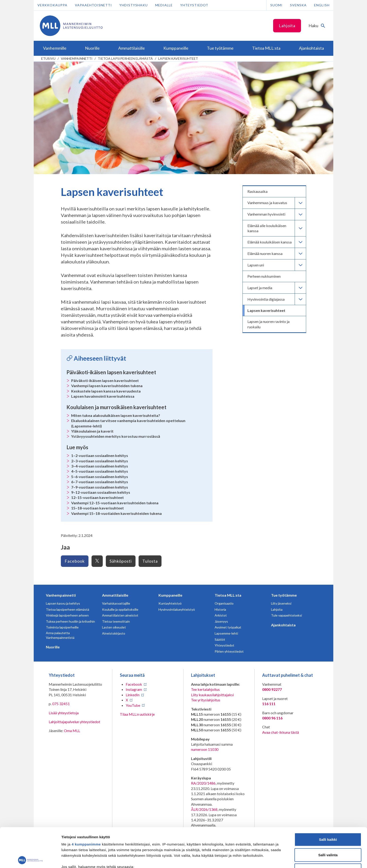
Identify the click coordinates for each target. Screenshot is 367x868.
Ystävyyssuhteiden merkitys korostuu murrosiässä (116, 436)
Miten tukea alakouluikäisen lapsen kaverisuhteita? (116, 415)
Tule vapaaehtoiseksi (286, 615)
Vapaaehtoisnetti (93, 5)
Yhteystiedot (194, 5)
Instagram (134, 689)
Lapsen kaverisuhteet (178, 58)
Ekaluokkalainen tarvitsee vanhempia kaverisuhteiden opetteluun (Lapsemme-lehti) (128, 423)
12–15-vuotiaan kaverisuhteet (97, 497)
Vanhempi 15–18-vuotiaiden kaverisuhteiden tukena (116, 513)
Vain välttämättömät (328, 831)
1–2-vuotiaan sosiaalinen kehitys (100, 455)
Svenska (298, 5)
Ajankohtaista (283, 625)
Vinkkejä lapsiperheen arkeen (67, 615)
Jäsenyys (221, 621)
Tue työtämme (284, 595)
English (322, 5)
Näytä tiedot (250, 859)
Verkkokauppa (52, 5)
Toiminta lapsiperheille (62, 627)
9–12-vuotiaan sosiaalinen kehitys (101, 492)
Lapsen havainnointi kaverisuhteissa (103, 396)
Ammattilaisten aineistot (120, 615)
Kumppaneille (170, 595)
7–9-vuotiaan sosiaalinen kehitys (100, 487)
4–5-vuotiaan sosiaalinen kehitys (100, 471)
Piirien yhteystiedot (229, 651)
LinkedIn (133, 695)
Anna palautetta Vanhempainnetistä (60, 635)
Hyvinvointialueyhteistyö (177, 609)
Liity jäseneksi (281, 603)
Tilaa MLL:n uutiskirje (137, 714)
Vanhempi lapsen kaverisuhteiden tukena (107, 386)
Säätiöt (220, 639)
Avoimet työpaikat (228, 627)
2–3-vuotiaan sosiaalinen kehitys (100, 461)
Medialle (164, 5)
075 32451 (61, 704)
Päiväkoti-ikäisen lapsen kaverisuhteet (105, 380)
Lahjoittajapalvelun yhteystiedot (74, 722)
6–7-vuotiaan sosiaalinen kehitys (100, 482)
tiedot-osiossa (211, 846)
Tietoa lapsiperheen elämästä (125, 58)
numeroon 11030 (205, 749)
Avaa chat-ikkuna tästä (281, 732)
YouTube (133, 705)
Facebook (75, 561)
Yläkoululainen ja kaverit (92, 431)
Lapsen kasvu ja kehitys (63, 603)
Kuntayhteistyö (170, 603)
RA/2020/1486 (203, 783)
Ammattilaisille (115, 595)
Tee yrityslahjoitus (206, 700)
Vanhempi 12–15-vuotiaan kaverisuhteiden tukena (115, 503)
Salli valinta (328, 815)
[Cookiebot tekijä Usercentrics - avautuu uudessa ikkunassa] (30, 859)
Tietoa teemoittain (116, 621)
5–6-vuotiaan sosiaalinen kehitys (100, 477)
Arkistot (221, 615)
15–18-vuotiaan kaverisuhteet (97, 508)
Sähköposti (121, 561)
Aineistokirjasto (114, 633)
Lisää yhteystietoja (64, 713)
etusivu (48, 58)
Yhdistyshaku (134, 5)
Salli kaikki (328, 800)
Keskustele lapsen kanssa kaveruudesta (106, 391)
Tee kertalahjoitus (205, 689)
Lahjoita (287, 26)
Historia (220, 609)
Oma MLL (72, 731)
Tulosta (150, 561)
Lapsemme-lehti (226, 633)
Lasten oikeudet (114, 627)
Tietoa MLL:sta (228, 595)
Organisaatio (224, 603)
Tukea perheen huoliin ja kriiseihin (70, 621)
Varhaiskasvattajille (116, 603)
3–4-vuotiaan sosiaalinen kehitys (100, 466)
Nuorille (53, 647)
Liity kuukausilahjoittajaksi (212, 695)
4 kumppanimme (86, 805)
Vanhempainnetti (77, 58)
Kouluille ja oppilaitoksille (120, 609)
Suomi (276, 5)
